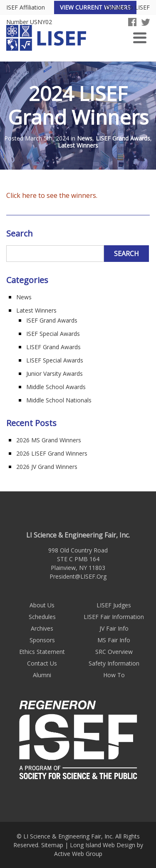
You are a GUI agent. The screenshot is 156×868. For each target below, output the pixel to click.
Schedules (42, 617)
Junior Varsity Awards (54, 374)
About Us (42, 605)
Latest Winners (78, 146)
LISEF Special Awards (55, 360)
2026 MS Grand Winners (49, 440)
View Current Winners (95, 7)
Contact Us (42, 663)
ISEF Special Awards (53, 334)
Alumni (42, 675)
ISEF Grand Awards (52, 320)
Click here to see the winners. (52, 195)
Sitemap (52, 845)
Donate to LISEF (128, 8)
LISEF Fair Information (114, 617)
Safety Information (114, 663)
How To (114, 675)
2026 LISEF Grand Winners (52, 453)
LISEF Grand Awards (123, 139)
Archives (42, 628)
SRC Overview (114, 652)
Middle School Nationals (59, 400)
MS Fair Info (114, 640)
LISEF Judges (114, 605)
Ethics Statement (42, 652)
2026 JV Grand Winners (47, 467)
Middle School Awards (56, 387)
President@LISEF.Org (78, 576)
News (85, 139)
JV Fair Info (114, 628)
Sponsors (42, 640)
